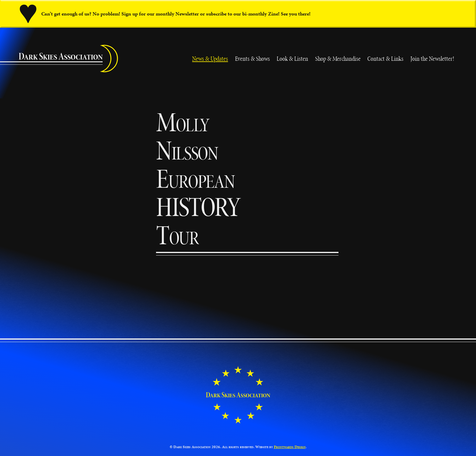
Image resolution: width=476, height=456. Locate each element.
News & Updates (210, 58)
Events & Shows (252, 58)
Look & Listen (292, 58)
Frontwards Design (290, 447)
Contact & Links (385, 58)
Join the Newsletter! (432, 58)
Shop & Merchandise (338, 58)
